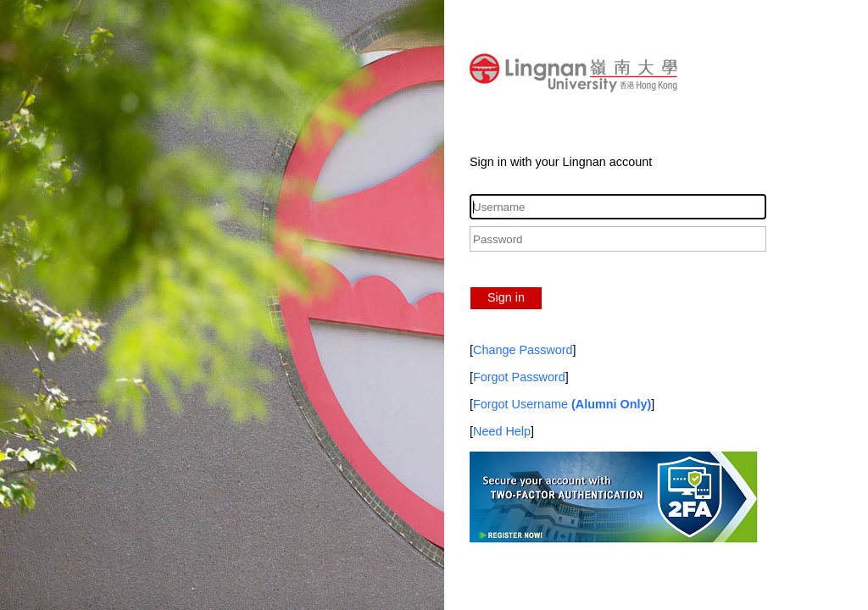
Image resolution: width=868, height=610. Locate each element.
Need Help (502, 431)
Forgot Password (519, 377)
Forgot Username (562, 404)
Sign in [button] (506, 297)
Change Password (523, 350)
